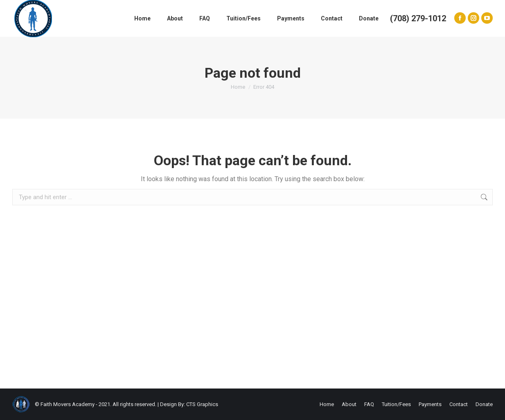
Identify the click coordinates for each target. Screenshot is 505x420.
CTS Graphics (202, 404)
